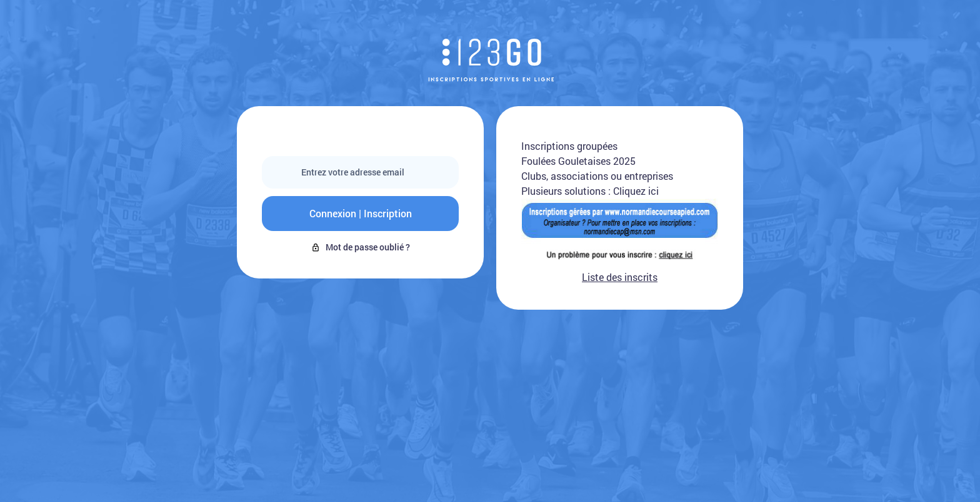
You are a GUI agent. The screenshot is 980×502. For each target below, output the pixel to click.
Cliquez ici (636, 191)
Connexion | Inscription (361, 213)
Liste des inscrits (620, 277)
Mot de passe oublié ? (360, 247)
